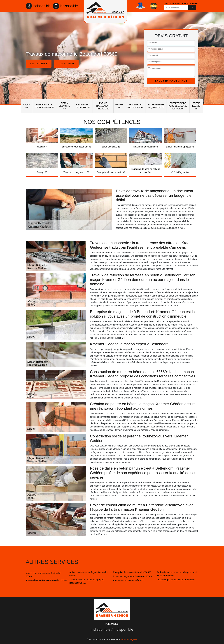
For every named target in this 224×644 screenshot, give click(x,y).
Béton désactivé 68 (65, 106)
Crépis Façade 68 (196, 106)
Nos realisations (39, 64)
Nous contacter (66, 64)
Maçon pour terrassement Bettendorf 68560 (43, 575)
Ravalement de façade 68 (83, 106)
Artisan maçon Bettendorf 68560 (129, 580)
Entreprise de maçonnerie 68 (156, 106)
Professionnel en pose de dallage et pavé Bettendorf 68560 (177, 574)
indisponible (38, 6)
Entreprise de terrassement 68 (44, 106)
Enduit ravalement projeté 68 (103, 106)
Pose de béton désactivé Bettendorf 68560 (46, 580)
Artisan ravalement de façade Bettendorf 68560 (89, 574)
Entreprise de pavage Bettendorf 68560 (132, 572)
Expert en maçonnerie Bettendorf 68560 (132, 576)
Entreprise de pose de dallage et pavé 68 (178, 106)
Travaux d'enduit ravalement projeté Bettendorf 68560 (87, 581)
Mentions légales (129, 639)
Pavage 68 (119, 106)
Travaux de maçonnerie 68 (135, 106)
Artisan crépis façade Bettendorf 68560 (176, 580)
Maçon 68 (27, 106)
